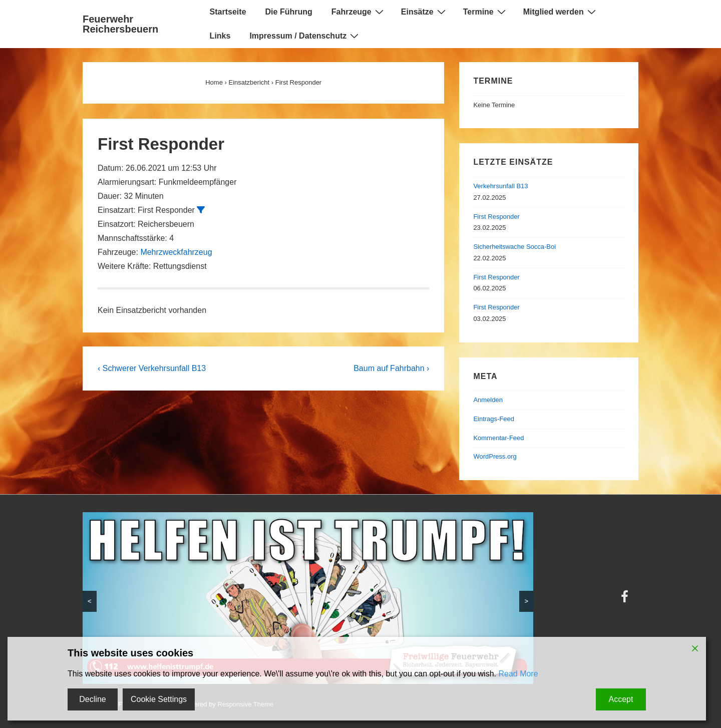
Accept (621, 699)
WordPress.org (495, 456)
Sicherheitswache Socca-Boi (514, 247)
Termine (486, 12)
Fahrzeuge (359, 12)
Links (220, 36)
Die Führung (289, 12)
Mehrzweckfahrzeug (176, 252)
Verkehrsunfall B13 (500, 186)
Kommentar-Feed (498, 438)
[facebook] (626, 600)
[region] (308, 598)
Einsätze (425, 12)
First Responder (496, 217)
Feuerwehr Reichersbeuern (120, 24)
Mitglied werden (561, 12)
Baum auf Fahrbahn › (391, 368)
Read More (518, 674)
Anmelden (488, 400)
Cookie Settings (159, 699)
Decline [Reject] (92, 699)
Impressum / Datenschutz (305, 36)
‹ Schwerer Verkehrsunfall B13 (152, 368)
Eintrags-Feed (494, 419)
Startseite (228, 12)
